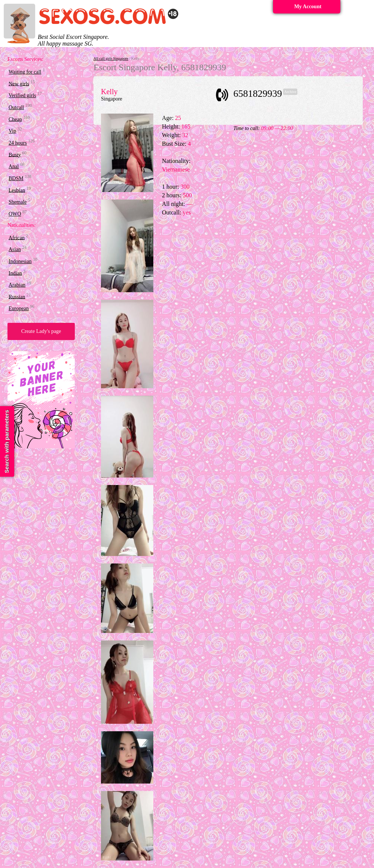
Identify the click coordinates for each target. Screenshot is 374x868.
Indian (15, 273)
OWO (15, 214)
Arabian (17, 285)
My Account (308, 7)
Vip (12, 131)
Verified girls (22, 95)
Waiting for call (25, 72)
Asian (15, 249)
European (19, 308)
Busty (15, 155)
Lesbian (17, 190)
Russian (17, 296)
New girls (19, 84)
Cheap (15, 119)
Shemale (18, 202)
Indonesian (20, 261)
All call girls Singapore (111, 58)
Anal (14, 166)
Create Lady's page (41, 331)
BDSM (16, 178)
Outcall (16, 107)
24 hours (18, 143)
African (17, 237)
